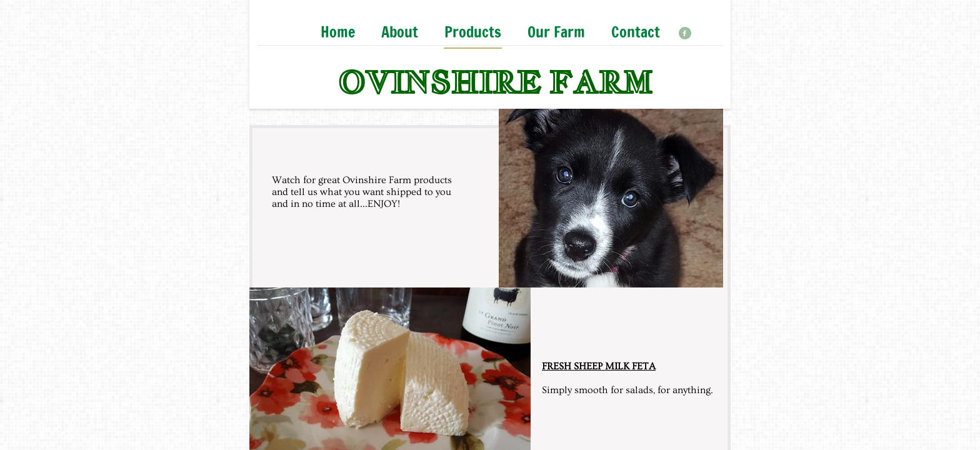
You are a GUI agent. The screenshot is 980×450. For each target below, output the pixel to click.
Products (473, 33)
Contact (636, 33)
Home (338, 33)
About (400, 33)
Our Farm (556, 33)
